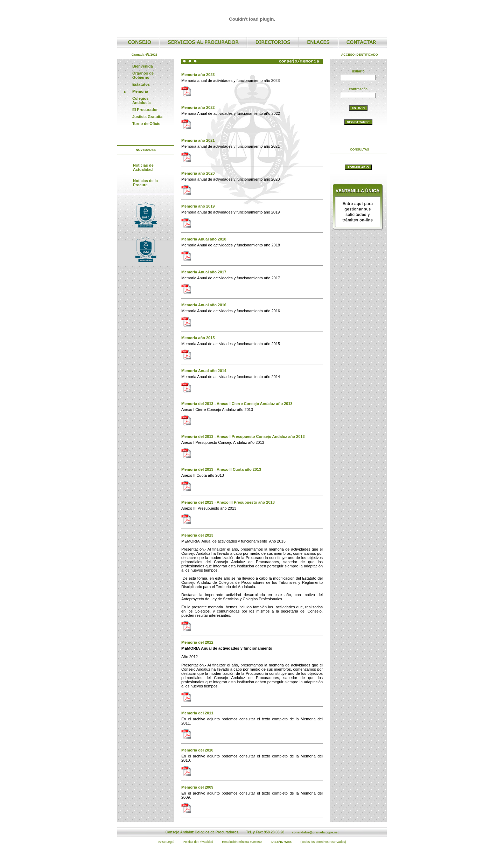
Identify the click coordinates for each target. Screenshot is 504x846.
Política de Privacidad (198, 842)
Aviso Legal (166, 842)
